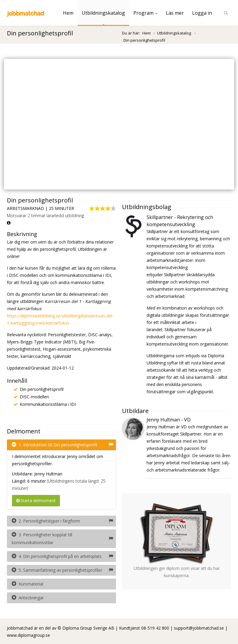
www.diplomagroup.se (28, 635)
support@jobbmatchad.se (199, 628)
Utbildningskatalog (103, 13)
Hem (68, 13)
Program (145, 13)
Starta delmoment (36, 500)
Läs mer (175, 13)
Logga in (202, 13)
